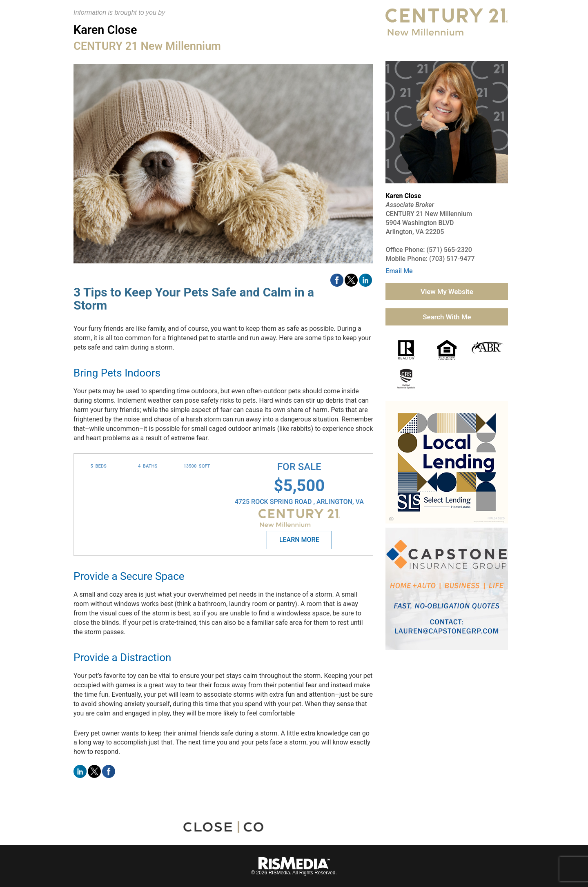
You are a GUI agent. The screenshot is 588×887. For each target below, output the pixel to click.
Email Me (399, 271)
